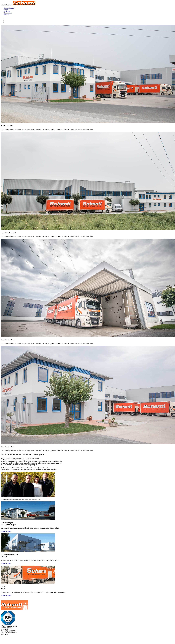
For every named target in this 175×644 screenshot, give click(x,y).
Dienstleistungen (9, 8)
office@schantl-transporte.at (9, 636)
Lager (6, 10)
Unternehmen (8, 13)
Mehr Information (6, 531)
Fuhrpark (7, 11)
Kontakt (7, 15)
